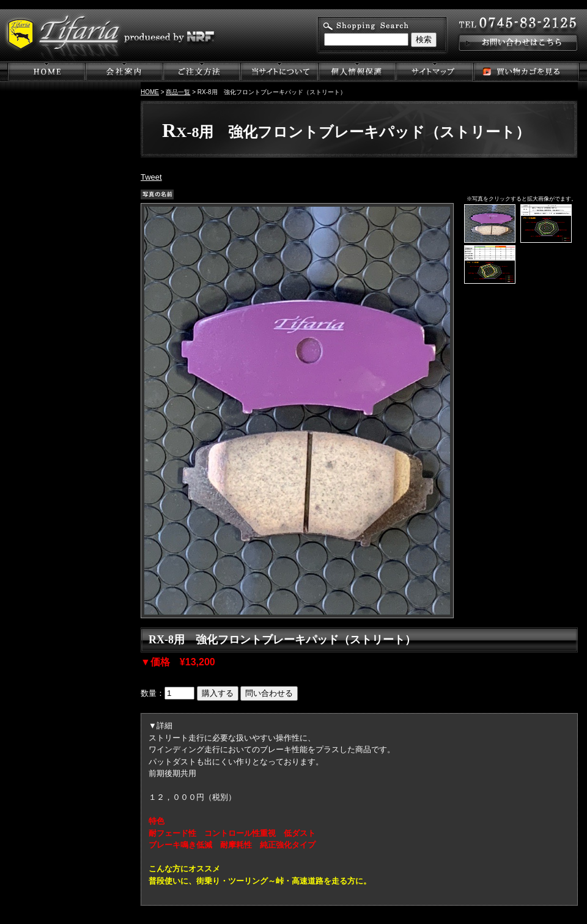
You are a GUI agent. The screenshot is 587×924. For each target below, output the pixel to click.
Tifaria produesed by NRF (122, 35)
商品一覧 (178, 92)
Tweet (151, 177)
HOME (150, 92)
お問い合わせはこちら (517, 37)
